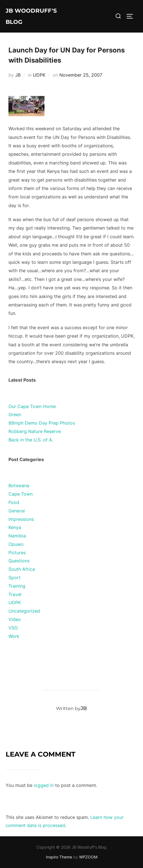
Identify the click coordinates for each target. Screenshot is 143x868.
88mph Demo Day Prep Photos (42, 423)
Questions (19, 561)
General (17, 511)
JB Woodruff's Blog (31, 16)
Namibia (17, 536)
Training (17, 586)
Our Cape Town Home (32, 406)
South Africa (22, 569)
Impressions (21, 519)
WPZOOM (88, 857)
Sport (14, 578)
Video (15, 619)
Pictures (17, 553)
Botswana (19, 485)
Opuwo (16, 544)
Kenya (15, 527)
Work (14, 636)
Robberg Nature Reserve (35, 431)
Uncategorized (24, 611)
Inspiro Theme (59, 857)
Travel (15, 594)
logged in (44, 785)
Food (14, 502)
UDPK (39, 75)
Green (15, 414)
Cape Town (21, 494)
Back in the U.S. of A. (31, 440)
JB (18, 75)
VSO (13, 628)
